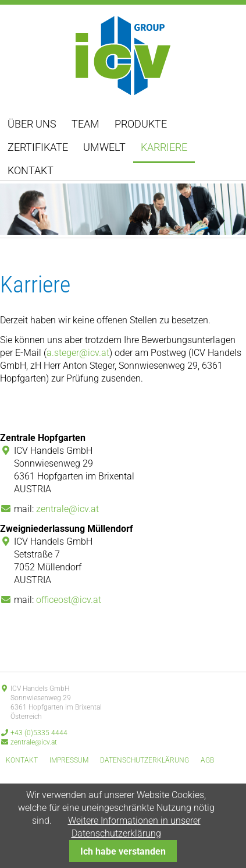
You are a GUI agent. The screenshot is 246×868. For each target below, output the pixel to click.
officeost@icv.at (69, 600)
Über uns (32, 124)
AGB (207, 760)
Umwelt (104, 147)
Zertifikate (38, 147)
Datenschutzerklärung (145, 760)
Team (85, 124)
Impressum (69, 760)
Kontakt (31, 170)
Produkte (141, 124)
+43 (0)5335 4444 (39, 733)
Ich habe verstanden (123, 851)
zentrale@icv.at (67, 509)
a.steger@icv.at (78, 353)
